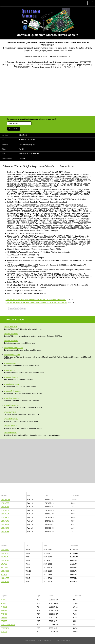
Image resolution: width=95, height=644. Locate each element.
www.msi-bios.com (11, 377)
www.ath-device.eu (11, 363)
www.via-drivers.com (12, 398)
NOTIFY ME (14, 129)
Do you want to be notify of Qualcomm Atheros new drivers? (32, 119)
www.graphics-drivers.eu (14, 348)
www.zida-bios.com (12, 405)
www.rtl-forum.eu (11, 433)
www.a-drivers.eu (11, 327)
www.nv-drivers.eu (11, 334)
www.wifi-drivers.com (12, 355)
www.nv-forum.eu (11, 426)
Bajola (68, 640)
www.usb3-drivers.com (13, 391)
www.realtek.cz (10, 370)
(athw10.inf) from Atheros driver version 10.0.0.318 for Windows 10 (36, 300)
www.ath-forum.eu (11, 419)
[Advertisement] (47, 93)
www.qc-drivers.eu (11, 341)
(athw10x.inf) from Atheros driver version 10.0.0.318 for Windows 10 (36, 303)
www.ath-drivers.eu (11, 384)
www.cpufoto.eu (10, 412)
